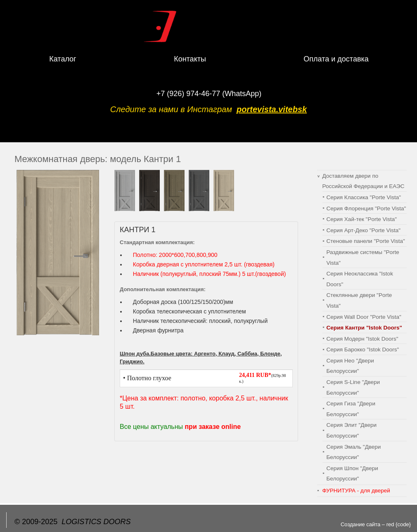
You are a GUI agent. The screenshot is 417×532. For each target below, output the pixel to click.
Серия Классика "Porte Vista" (364, 197)
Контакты (190, 59)
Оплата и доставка (336, 59)
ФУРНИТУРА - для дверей (356, 491)
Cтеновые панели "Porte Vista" (366, 241)
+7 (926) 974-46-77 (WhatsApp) (209, 94)
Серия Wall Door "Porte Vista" (364, 317)
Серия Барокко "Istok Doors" (363, 350)
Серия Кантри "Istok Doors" (364, 328)
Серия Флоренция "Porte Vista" (366, 208)
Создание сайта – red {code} (376, 524)
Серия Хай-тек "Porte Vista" (362, 219)
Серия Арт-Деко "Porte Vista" (364, 230)
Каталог (63, 59)
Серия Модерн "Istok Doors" (363, 339)
